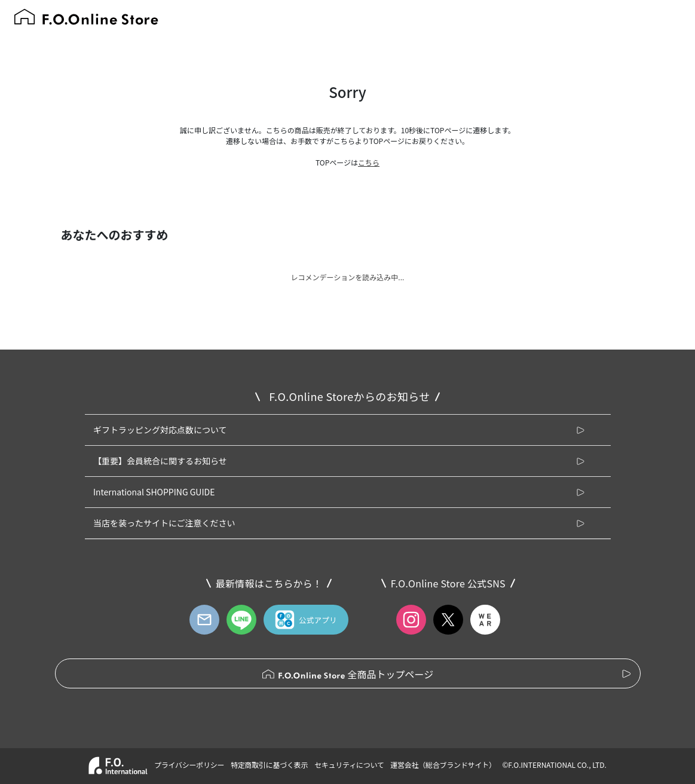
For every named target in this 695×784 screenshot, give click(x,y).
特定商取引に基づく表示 (269, 765)
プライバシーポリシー (189, 765)
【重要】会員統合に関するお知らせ (160, 461)
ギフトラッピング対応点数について (160, 430)
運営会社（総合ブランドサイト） (443, 765)
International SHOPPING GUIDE (154, 492)
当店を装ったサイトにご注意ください (164, 523)
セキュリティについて (349, 765)
